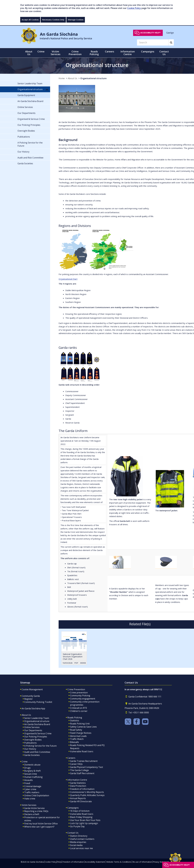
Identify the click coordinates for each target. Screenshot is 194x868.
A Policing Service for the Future (40, 746)
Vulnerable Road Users (82, 751)
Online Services (32, 727)
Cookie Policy (134, 8)
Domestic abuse (32, 765)
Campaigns (73, 808)
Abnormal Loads (78, 736)
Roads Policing (75, 718)
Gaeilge (170, 33)
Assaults (28, 780)
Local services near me (81, 848)
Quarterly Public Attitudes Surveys (87, 795)
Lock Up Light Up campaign (84, 823)
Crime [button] (41, 51)
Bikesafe (74, 742)
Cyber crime (30, 789)
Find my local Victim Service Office (41, 824)
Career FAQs (76, 764)
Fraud (27, 783)
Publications (30, 743)
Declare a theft (32, 814)
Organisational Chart (68, 279)
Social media (76, 845)
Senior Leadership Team (37, 718)
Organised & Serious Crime (38, 733)
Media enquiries (78, 842)
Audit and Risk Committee (37, 752)
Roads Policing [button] (94, 53)
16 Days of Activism (80, 811)
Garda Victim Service (34, 808)
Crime (25, 762)
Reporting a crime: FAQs (36, 811)
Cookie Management (32, 689)
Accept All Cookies (30, 20)
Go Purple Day (77, 826)
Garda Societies (32, 755)
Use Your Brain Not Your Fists (85, 820)
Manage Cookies (76, 20)
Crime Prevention (76, 689)
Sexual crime (31, 774)
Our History (30, 749)
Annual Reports (78, 798)
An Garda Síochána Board (37, 724)
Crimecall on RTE (79, 708)
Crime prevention (79, 693)
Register (28, 699)
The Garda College (79, 770)
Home (62, 78)
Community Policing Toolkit (38, 702)
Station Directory (79, 836)
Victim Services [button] (56, 53)
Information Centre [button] (128, 53)
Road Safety (76, 730)
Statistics (75, 720)
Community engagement (83, 699)
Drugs (27, 768)
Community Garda (31, 696)
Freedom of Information (82, 789)
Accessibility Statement (95, 862)
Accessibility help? (150, 33)
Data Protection (78, 786)
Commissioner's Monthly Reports (87, 792)
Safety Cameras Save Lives (83, 727)
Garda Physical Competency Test (86, 767)
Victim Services (29, 805)
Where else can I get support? (39, 827)
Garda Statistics (78, 783)
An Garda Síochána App (33, 708)
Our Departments (33, 730)
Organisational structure (93, 78)
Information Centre (77, 780)
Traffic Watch (77, 739)
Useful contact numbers (82, 839)
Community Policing (80, 696)
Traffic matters (32, 792)
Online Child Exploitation (37, 795)
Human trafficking (33, 777)
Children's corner (79, 711)
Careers (71, 758)
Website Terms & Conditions (119, 862)
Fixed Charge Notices (81, 733)
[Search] (153, 42)
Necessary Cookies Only (53, 20)
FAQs (59, 862)
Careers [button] (110, 51)
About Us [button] (29, 53)
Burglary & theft (32, 771)
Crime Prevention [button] (75, 53)
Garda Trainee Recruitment (84, 761)
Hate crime (30, 799)
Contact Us (73, 833)
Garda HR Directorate (81, 801)
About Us (72, 78)
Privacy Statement (161, 862)
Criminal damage (33, 786)
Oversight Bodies (33, 740)
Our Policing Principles (36, 737)
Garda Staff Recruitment (82, 773)
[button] (47, 90)
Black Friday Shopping (81, 817)
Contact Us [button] (164, 53)
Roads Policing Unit (80, 724)
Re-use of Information (142, 862)
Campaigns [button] (148, 51)
